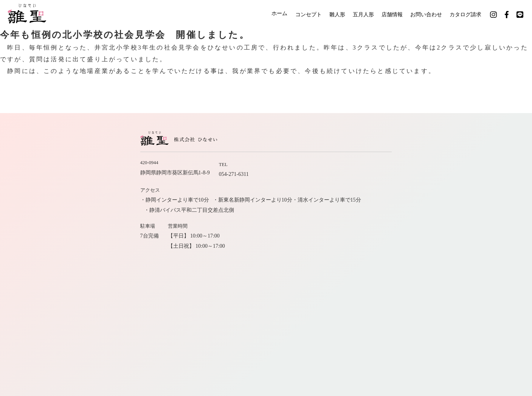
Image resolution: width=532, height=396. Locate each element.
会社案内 (411, 243)
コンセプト (296, 14)
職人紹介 (347, 243)
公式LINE (452, 269)
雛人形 (327, 14)
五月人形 (357, 14)
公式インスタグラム (348, 269)
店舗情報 (388, 14)
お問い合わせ (425, 14)
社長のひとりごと (400, 256)
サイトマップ (448, 256)
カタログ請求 (468, 14)
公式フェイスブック (406, 269)
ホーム (264, 14)
